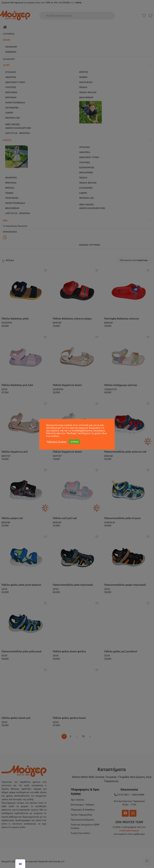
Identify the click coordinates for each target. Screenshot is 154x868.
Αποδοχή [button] (74, 442)
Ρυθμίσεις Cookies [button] (57, 442)
